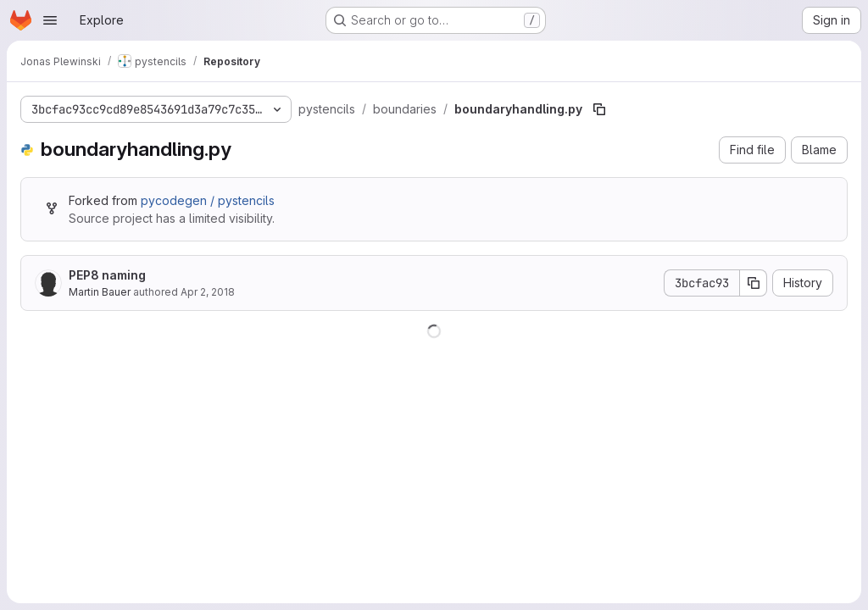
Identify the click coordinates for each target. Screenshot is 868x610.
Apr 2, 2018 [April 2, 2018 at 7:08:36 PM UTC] (208, 292)
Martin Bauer (100, 292)
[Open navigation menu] (50, 20)
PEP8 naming (107, 275)
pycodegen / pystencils (208, 200)
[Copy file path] (599, 109)
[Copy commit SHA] (754, 283)
